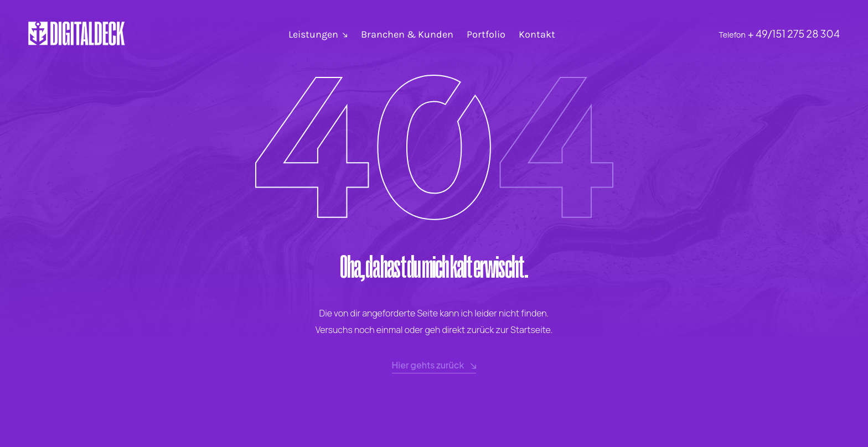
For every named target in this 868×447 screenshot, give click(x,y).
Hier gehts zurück (434, 365)
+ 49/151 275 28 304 (794, 33)
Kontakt (537, 34)
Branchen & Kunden (407, 34)
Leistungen (313, 34)
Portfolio (486, 34)
